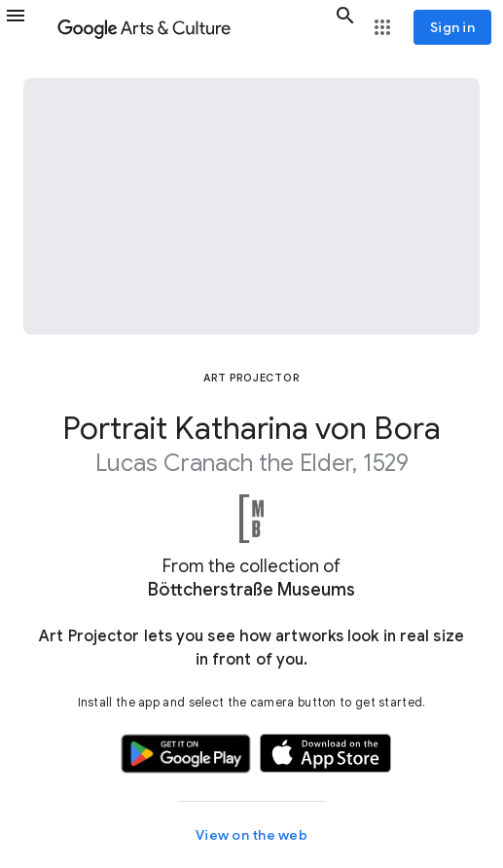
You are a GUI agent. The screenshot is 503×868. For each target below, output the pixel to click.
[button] (27, 27)
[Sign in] (452, 27)
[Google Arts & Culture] (192, 27)
